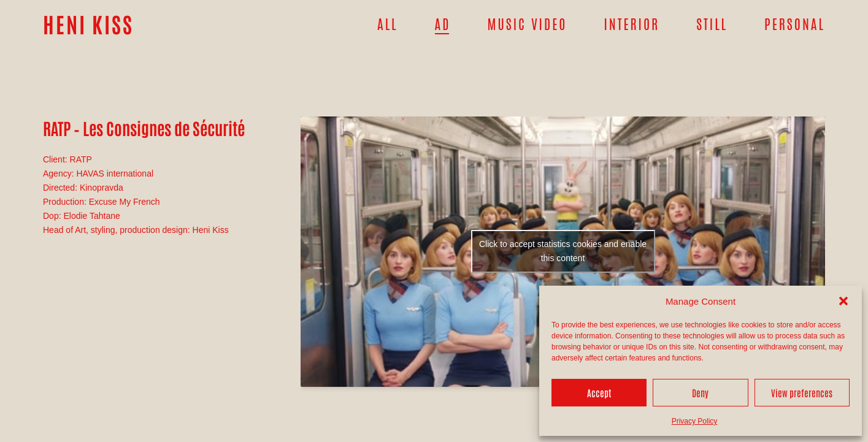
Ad (443, 23)
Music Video (528, 23)
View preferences (802, 393)
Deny (700, 393)
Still (712, 23)
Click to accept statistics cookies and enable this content (563, 251)
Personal (795, 23)
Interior (632, 23)
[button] (843, 301)
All (388, 23)
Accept (599, 393)
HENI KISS (88, 24)
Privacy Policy (695, 421)
